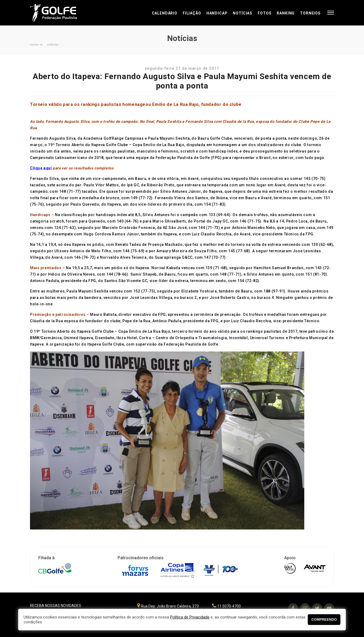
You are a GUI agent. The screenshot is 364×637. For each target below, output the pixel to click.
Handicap (217, 13)
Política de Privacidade (190, 617)
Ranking (286, 13)
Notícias (243, 13)
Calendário (165, 13)
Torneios (310, 13)
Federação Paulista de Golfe (59, 13)
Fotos (264, 13)
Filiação (192, 13)
